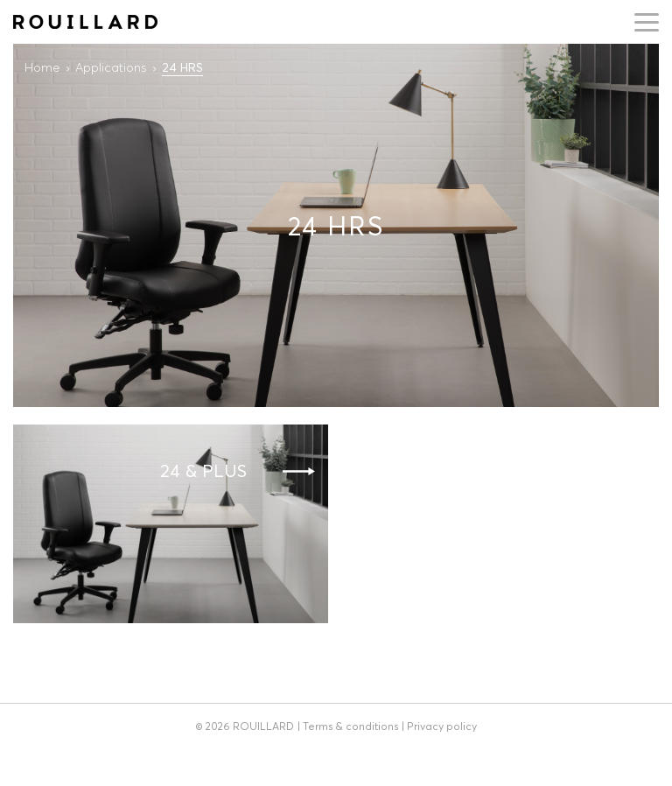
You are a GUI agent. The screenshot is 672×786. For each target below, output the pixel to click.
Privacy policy (442, 726)
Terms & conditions (350, 726)
